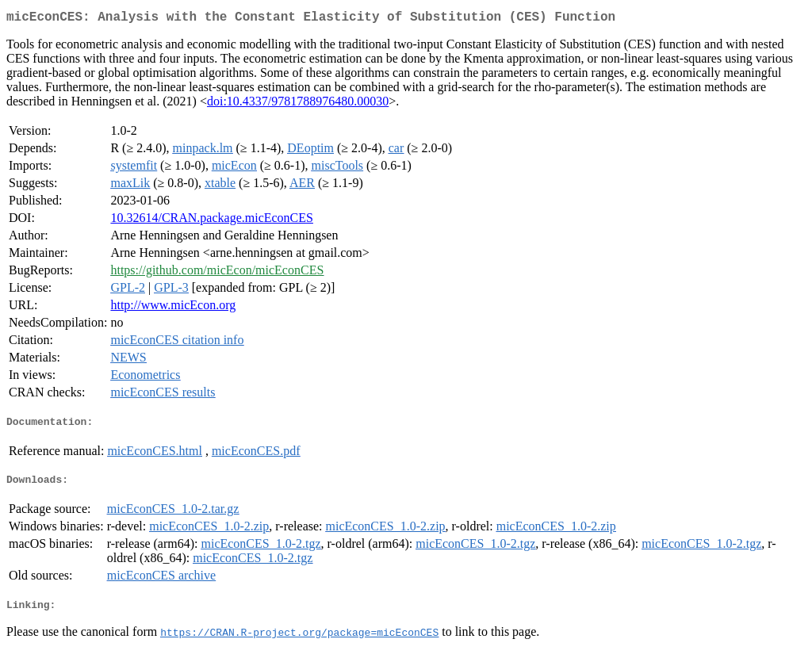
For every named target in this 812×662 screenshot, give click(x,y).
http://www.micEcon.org (173, 308)
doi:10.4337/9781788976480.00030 (298, 104)
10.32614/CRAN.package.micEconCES (212, 221)
